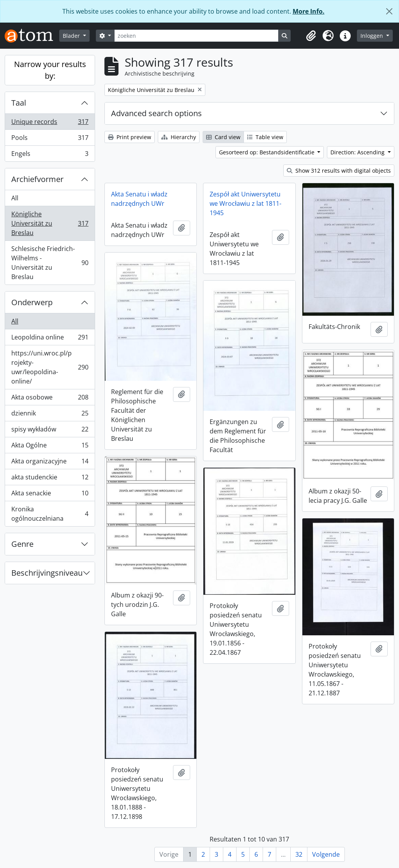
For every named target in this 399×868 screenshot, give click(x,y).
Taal (19, 103)
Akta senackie (50, 495)
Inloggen (373, 36)
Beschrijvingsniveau (47, 573)
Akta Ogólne (50, 447)
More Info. (309, 11)
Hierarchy (179, 137)
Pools (50, 139)
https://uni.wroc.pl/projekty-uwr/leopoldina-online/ (50, 367)
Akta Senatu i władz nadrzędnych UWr (139, 199)
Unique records (50, 123)
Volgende (326, 854)
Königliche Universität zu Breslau (50, 223)
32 (299, 854)
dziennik (50, 415)
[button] (311, 36)
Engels (50, 155)
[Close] (389, 11)
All (15, 198)
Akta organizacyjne (50, 463)
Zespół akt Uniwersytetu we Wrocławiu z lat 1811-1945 (245, 203)
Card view (223, 137)
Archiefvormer (37, 179)
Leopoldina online (50, 339)
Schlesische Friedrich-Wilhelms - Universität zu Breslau (50, 263)
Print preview (130, 137)
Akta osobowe (50, 399)
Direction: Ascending (358, 152)
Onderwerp (32, 302)
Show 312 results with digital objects (339, 171)
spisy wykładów (50, 431)
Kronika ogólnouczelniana (50, 514)
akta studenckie (50, 479)
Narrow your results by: (50, 70)
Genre (22, 544)
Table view (265, 137)
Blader (72, 36)
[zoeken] (196, 36)
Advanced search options (156, 113)
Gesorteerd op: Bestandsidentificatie (267, 152)
